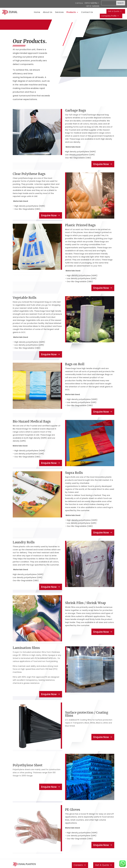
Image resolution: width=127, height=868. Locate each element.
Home (37, 13)
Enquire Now (101, 164)
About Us (48, 13)
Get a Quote (114, 11)
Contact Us (87, 13)
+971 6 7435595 (93, 6)
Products (71, 13)
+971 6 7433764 (91, 3)
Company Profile (109, 16)
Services (59, 13)
